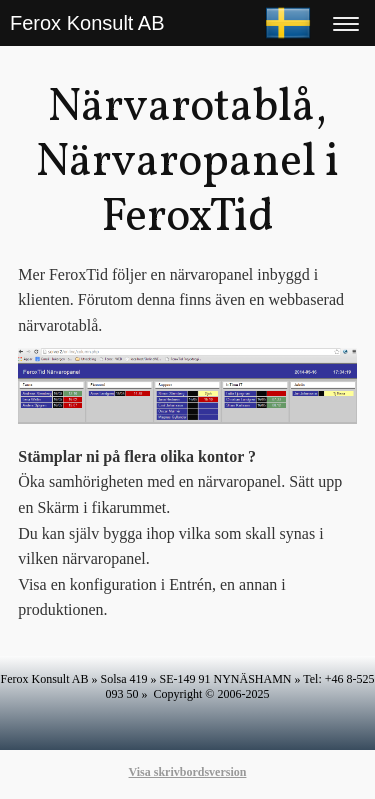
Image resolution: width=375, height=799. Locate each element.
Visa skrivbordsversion (188, 772)
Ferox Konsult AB (87, 23)
